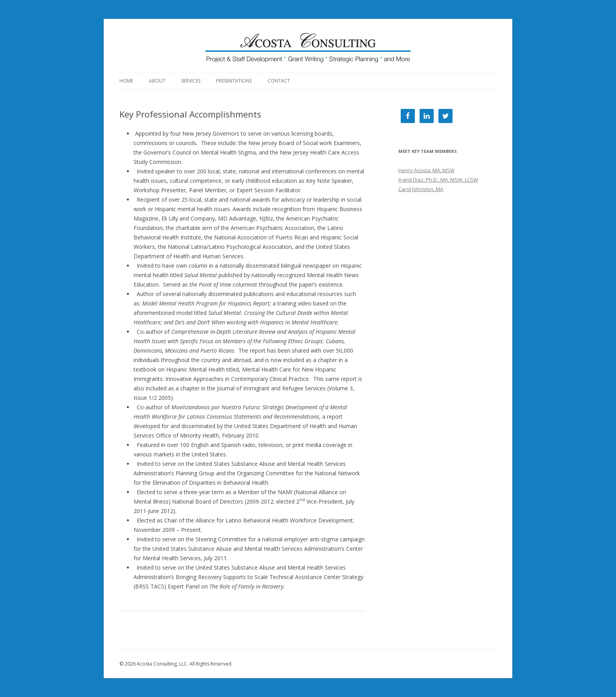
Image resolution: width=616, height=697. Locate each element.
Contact (279, 81)
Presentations (234, 81)
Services (191, 81)
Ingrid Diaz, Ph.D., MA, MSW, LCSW (438, 180)
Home (126, 81)
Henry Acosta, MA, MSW (426, 170)
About (157, 81)
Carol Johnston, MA (421, 189)
